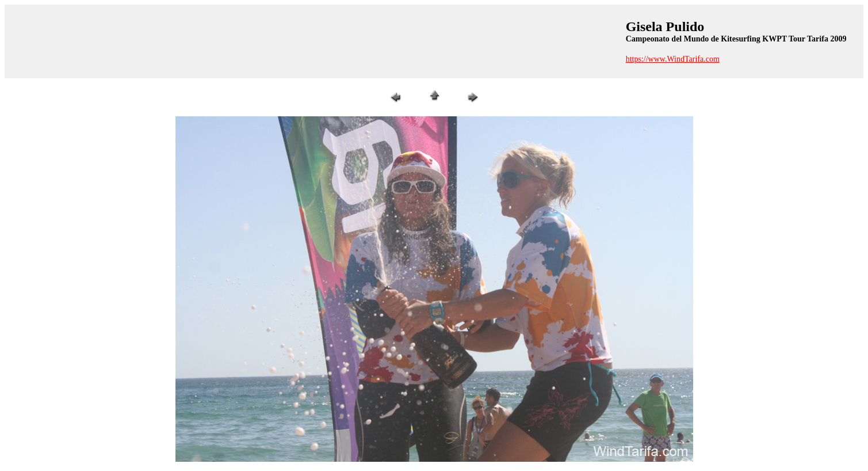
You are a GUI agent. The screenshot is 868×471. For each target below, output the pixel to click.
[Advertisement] (313, 41)
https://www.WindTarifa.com (673, 59)
